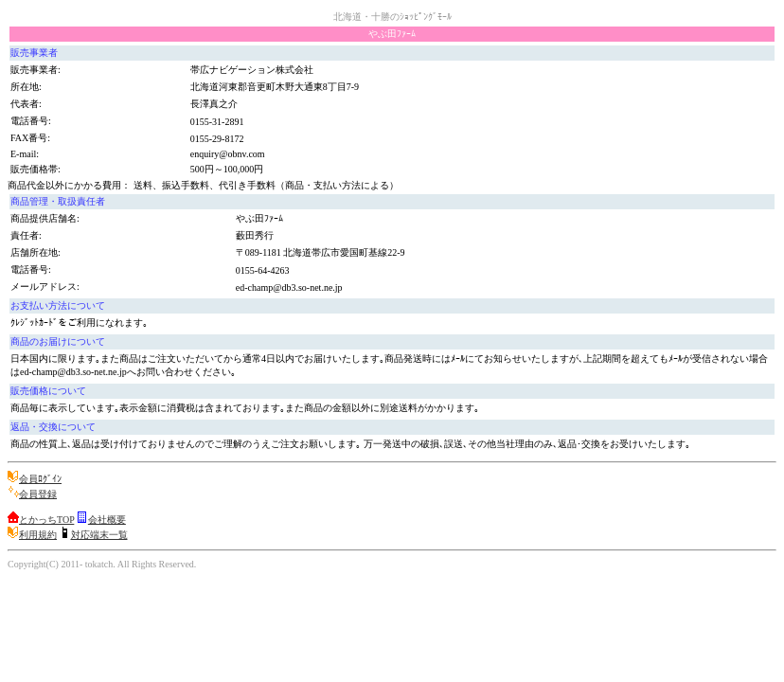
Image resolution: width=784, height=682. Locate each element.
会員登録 (38, 494)
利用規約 (38, 535)
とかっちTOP (46, 520)
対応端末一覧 (99, 535)
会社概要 (107, 520)
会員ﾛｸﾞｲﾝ (40, 479)
